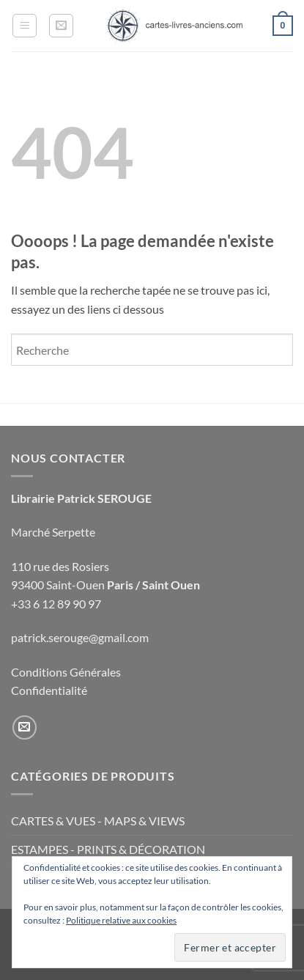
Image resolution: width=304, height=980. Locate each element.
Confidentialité (49, 690)
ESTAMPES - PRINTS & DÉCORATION (108, 849)
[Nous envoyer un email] (25, 727)
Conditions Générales (66, 672)
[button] (25, 26)
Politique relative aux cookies (121, 920)
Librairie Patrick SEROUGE (81, 498)
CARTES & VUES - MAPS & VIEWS (98, 821)
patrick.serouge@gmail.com (80, 637)
